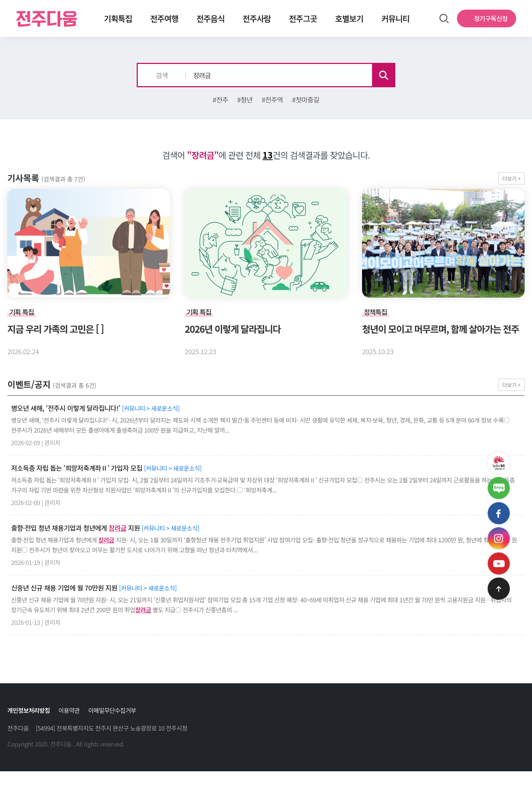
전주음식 (211, 18)
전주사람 (257, 18)
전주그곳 (303, 18)
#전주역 (272, 99)
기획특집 (118, 18)
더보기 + (511, 178)
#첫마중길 (306, 99)
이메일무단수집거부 (112, 710)
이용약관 (69, 710)
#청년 (245, 99)
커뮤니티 (395, 18)
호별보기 (349, 18)
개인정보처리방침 (29, 710)
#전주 (221, 99)
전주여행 (164, 18)
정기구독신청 (491, 18)
